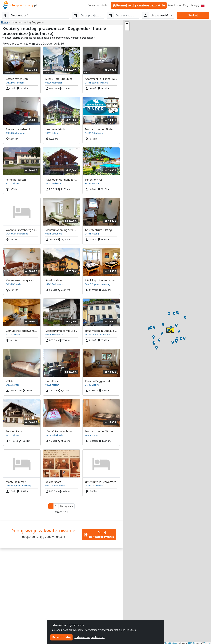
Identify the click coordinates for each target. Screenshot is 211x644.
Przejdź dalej (61, 637)
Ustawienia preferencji (90, 637)
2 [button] (56, 506)
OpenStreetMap (171, 643)
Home (5, 22)
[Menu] (204, 5)
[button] (66, 506)
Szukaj (193, 15)
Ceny (186, 5)
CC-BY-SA (191, 643)
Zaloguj (195, 5)
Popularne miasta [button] (98, 5)
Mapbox (207, 643)
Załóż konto (174, 5)
